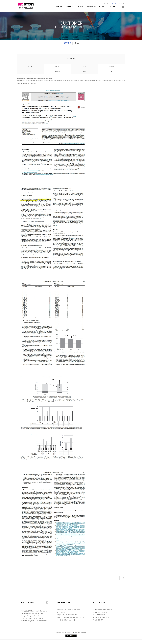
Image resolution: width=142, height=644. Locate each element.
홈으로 (106, 3)
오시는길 (121, 3)
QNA (76, 43)
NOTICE (67, 43)
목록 (122, 578)
